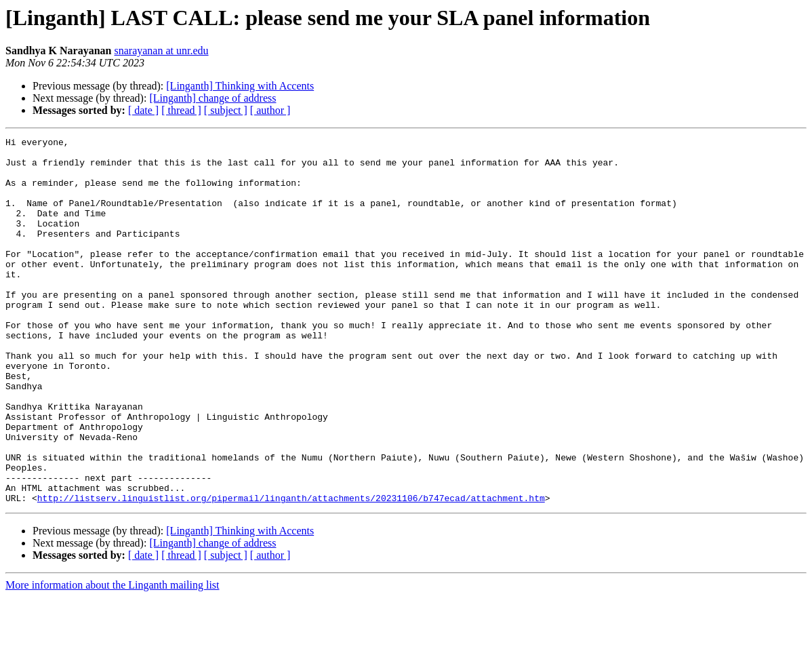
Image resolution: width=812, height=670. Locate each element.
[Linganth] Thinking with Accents (240, 86)
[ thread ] (181, 110)
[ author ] (270, 110)
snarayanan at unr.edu (162, 51)
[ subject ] (226, 110)
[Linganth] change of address (212, 98)
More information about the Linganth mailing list (113, 658)
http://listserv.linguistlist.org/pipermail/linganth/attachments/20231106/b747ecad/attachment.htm (291, 571)
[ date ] (143, 110)
